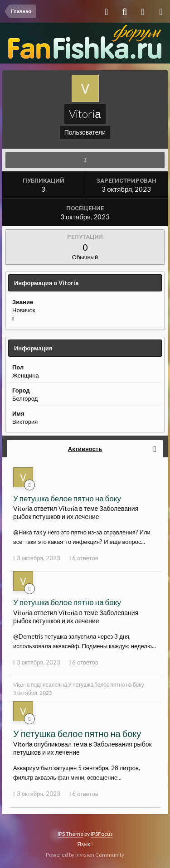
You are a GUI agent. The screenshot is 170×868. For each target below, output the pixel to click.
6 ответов (83, 558)
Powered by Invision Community (85, 855)
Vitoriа (22, 685)
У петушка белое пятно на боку (67, 498)
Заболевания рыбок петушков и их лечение (76, 512)
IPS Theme (70, 834)
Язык (85, 844)
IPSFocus (102, 834)
